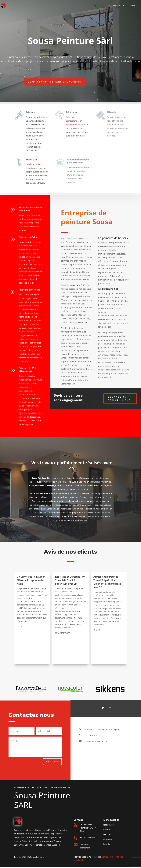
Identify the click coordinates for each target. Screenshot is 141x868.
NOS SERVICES (115, 6)
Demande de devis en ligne (119, 398)
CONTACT (132, 6)
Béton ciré (108, 839)
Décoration (108, 834)
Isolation (107, 844)
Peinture (107, 830)
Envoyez (52, 761)
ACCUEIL (101, 6)
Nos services (109, 825)
